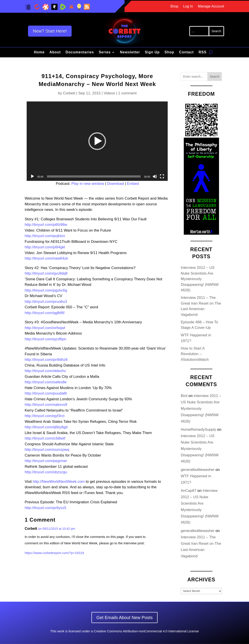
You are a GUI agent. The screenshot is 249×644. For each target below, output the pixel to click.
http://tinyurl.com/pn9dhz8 (46, 360)
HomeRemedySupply (198, 430)
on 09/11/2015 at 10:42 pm (57, 529)
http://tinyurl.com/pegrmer (46, 461)
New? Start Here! (50, 31)
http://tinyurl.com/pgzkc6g (46, 290)
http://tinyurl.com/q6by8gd (46, 427)
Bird (184, 396)
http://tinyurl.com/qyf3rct (45, 416)
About (55, 52)
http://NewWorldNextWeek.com (59, 482)
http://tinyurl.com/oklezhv (45, 371)
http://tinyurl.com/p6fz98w (46, 225)
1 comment (127, 93)
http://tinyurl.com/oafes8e (46, 382)
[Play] (32, 176)
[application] (97, 141)
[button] (97, 141)
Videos (109, 93)
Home (39, 52)
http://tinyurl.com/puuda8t (46, 393)
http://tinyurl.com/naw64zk (46, 258)
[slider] (94, 176)
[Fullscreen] (162, 176)
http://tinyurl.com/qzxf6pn (46, 339)
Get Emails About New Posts (124, 618)
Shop (174, 7)
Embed (133, 184)
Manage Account (211, 7)
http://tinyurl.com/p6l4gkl (45, 247)
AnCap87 (189, 491)
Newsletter (130, 52)
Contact (187, 52)
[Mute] (155, 176)
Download (115, 184)
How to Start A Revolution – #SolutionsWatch (195, 354)
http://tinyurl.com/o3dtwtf (45, 438)
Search (215, 77)
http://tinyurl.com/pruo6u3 (46, 302)
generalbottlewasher (198, 470)
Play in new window (88, 184)
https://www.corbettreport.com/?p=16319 (54, 553)
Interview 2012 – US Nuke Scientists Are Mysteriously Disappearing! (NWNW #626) (200, 279)
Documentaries (80, 52)
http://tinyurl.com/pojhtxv (45, 236)
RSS (203, 52)
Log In (188, 7)
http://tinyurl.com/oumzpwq (47, 450)
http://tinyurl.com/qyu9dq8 (46, 273)
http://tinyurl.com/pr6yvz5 (46, 508)
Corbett (69, 93)
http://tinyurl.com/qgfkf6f (45, 313)
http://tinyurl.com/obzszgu (46, 472)
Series (105, 52)
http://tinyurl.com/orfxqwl (45, 328)
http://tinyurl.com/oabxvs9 (46, 405)
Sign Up (152, 52)
